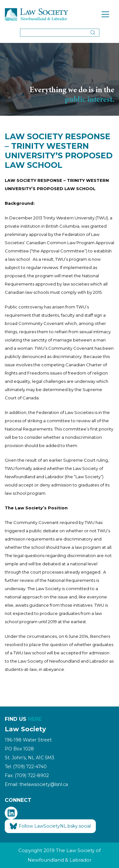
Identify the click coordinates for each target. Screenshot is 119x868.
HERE (35, 719)
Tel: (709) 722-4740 (26, 767)
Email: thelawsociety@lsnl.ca (36, 784)
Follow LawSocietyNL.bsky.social (50, 826)
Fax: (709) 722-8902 (27, 775)
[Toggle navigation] (105, 14)
